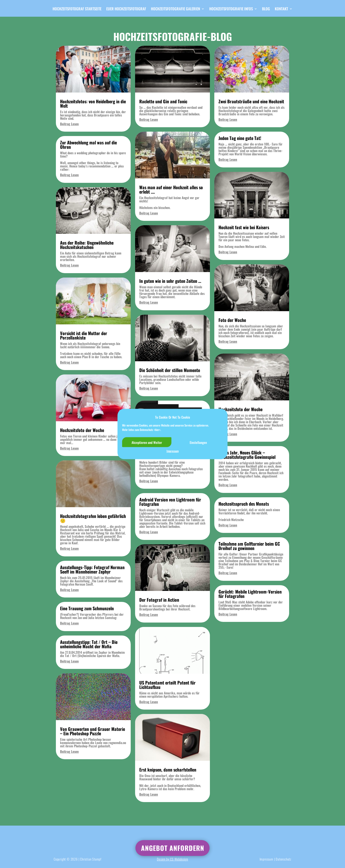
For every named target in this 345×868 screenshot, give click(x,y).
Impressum (173, 451)
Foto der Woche (232, 320)
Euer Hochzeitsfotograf (126, 9)
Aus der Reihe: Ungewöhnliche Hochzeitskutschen (87, 245)
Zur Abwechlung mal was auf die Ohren (88, 145)
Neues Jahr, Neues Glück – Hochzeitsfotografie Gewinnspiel (247, 455)
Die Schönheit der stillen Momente (170, 370)
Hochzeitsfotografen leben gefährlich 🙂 (93, 518)
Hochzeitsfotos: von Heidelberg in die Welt (93, 104)
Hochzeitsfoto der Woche (82, 430)
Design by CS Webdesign (172, 859)
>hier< (157, 429)
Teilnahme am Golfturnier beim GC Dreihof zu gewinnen (249, 546)
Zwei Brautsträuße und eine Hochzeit (251, 101)
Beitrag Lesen (69, 124)
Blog (266, 9)
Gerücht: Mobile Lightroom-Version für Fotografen (250, 594)
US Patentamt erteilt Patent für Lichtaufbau (167, 685)
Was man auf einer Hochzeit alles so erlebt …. (171, 189)
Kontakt (281, 9)
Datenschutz (284, 859)
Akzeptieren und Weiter (147, 442)
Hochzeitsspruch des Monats (244, 504)
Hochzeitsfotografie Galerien (175, 9)
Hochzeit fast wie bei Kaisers (244, 227)
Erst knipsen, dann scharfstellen (168, 770)
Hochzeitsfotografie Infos (231, 9)
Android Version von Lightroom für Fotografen (170, 502)
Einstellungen (198, 442)
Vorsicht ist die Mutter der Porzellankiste (84, 335)
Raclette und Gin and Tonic (163, 101)
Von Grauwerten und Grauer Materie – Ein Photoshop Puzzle (93, 731)
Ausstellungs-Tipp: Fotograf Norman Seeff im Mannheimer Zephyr (92, 569)
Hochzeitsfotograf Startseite (77, 9)
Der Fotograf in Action (159, 600)
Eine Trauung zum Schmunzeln (87, 608)
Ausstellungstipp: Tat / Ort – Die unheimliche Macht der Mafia (89, 644)
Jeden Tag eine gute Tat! (240, 138)
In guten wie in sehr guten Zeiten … (170, 281)
